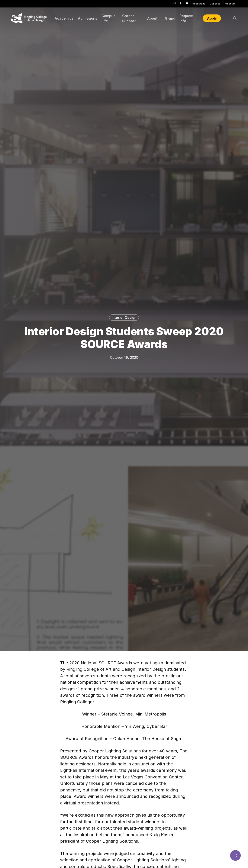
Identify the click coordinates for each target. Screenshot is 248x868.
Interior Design (124, 318)
